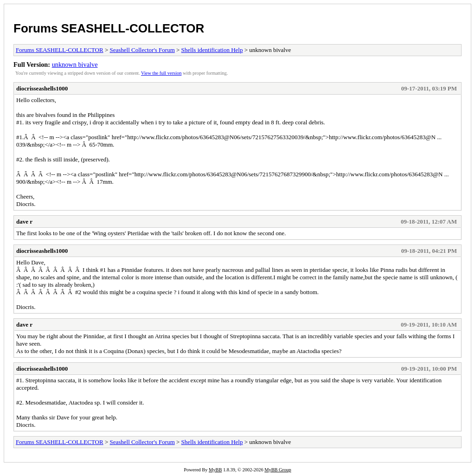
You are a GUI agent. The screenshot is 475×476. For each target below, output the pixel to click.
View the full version (161, 73)
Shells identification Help (212, 50)
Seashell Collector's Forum (142, 50)
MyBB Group (278, 470)
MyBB (215, 470)
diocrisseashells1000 (42, 88)
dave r (24, 222)
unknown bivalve (75, 64)
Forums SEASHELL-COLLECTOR (109, 28)
